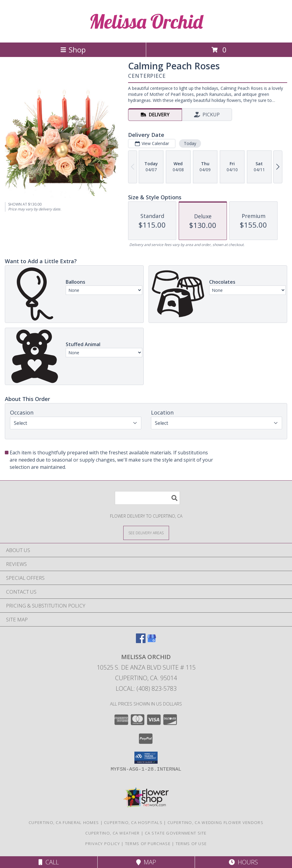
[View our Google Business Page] (152, 641)
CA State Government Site (176, 833)
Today (190, 143)
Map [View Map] (146, 862)
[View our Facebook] (141, 641)
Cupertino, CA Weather (112, 833)
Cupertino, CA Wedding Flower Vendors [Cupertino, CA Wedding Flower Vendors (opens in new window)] (215, 822)
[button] (146, 758)
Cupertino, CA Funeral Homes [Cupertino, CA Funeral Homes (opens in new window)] (64, 822)
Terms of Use (191, 844)
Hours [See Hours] (243, 862)
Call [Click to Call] (49, 862)
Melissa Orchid (146, 21)
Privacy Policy (103, 844)
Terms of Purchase (148, 844)
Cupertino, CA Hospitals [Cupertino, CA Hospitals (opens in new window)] (133, 822)
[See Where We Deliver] (146, 533)
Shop (73, 50)
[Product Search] (147, 498)
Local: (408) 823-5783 (146, 688)
